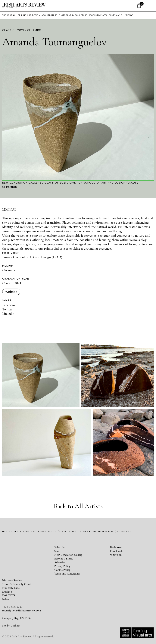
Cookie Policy (62, 570)
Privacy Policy (62, 566)
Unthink (16, 625)
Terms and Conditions (67, 574)
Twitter (7, 309)
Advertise (60, 562)
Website (11, 292)
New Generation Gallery (22, 183)
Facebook (9, 305)
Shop (57, 551)
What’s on (116, 555)
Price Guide (117, 551)
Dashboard (116, 547)
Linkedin (8, 314)
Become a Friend (64, 558)
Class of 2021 (55, 183)
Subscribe (60, 547)
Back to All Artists (78, 506)
